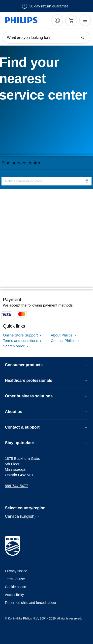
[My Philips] (57, 20)
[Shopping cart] (71, 20)
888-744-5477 (16, 486)
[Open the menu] (85, 20)
